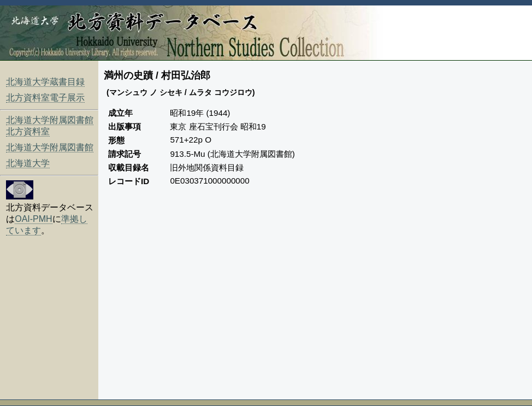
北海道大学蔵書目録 (45, 82)
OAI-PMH (33, 219)
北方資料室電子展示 (45, 98)
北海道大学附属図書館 (50, 147)
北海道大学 (28, 163)
